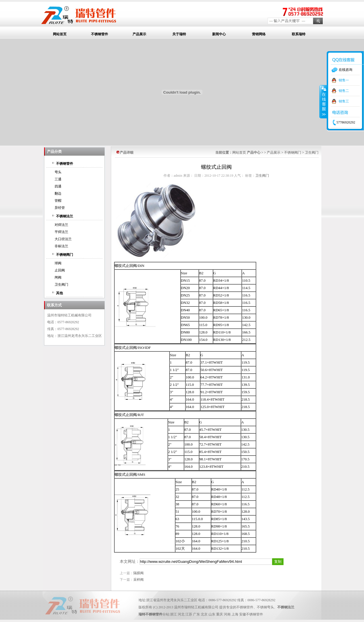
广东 (197, 614)
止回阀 (60, 270)
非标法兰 (61, 246)
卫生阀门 (61, 285)
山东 (212, 614)
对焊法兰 (61, 225)
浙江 (173, 614)
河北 (181, 614)
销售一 (344, 80)
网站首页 (60, 34)
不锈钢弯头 (265, 607)
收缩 (323, 102)
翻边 (58, 193)
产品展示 (139, 34)
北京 (204, 614)
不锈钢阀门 (65, 255)
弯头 (58, 172)
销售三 (344, 101)
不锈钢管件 (100, 34)
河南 (227, 614)
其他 (59, 293)
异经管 (60, 208)
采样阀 (138, 580)
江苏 (189, 614)
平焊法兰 (61, 232)
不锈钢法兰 (65, 216)
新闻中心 (219, 34)
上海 (235, 614)
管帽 (58, 201)
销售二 (344, 91)
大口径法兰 (63, 239)
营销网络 (259, 34)
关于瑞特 (179, 34)
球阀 (58, 263)
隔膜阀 (138, 573)
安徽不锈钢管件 (251, 614)
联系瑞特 (299, 34)
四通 (58, 186)
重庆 (220, 614)
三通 (58, 179)
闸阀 (58, 277)
